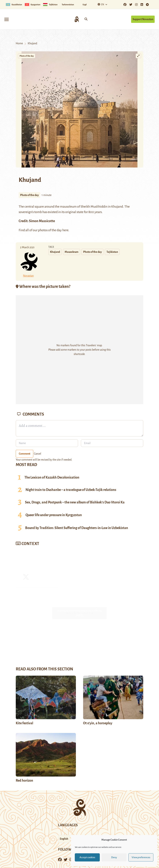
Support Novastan (143, 19)
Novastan (28, 276)
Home (19, 43)
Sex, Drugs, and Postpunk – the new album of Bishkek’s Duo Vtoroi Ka (75, 502)
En (100, 4)
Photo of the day (27, 56)
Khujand (117, 207)
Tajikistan (112, 252)
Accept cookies (87, 857)
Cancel (37, 454)
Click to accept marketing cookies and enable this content (79, 613)
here (65, 230)
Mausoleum (72, 252)
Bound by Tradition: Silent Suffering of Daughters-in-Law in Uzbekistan (77, 528)
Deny (114, 857)
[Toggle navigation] (7, 19)
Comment (25, 454)
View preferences (141, 857)
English (64, 839)
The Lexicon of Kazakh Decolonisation (52, 477)
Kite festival (24, 723)
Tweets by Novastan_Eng (79, 613)
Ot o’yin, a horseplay (98, 723)
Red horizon (24, 781)
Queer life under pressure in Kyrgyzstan (54, 515)
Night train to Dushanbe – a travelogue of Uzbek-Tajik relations (71, 490)
